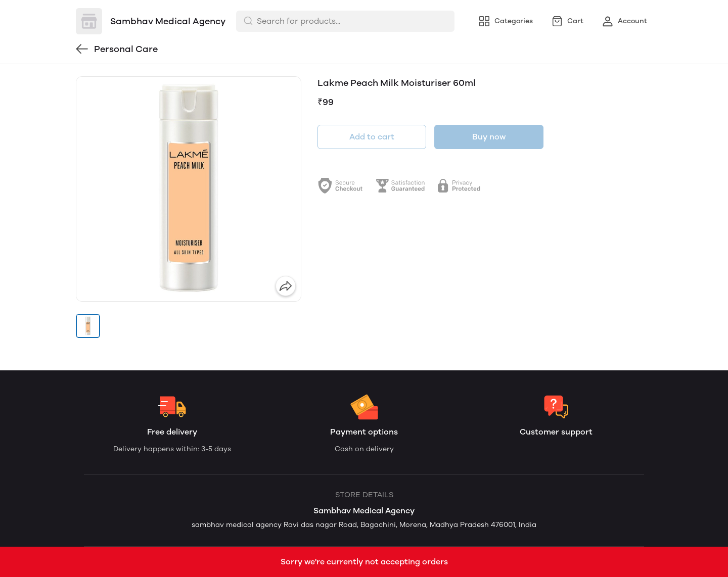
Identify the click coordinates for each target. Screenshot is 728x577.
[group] (189, 189)
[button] (88, 326)
